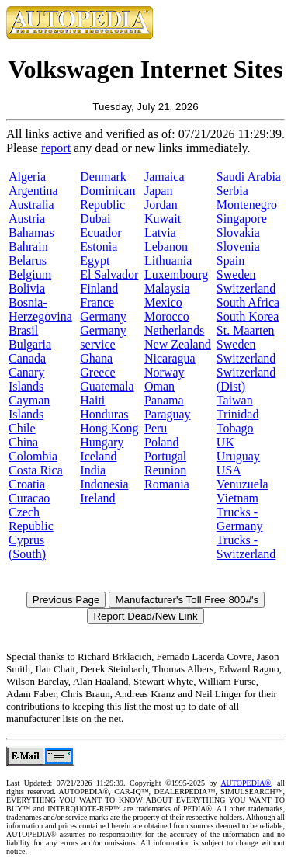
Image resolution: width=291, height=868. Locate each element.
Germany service (103, 337)
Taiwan (235, 400)
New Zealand (178, 344)
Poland (161, 442)
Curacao (29, 498)
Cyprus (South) (27, 547)
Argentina (33, 191)
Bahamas (31, 233)
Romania (167, 484)
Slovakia (238, 233)
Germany (103, 316)
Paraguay (168, 414)
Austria (27, 219)
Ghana (96, 358)
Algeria (27, 177)
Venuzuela (242, 484)
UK (225, 442)
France (97, 302)
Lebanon (166, 247)
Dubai (95, 219)
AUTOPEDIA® (246, 783)
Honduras (104, 414)
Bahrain (28, 247)
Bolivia (27, 288)
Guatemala (107, 386)
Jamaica (165, 177)
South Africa (248, 302)
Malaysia (167, 288)
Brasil (23, 330)
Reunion (165, 470)
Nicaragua (170, 358)
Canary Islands (26, 379)
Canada (27, 358)
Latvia (160, 233)
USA (229, 470)
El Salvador (109, 274)
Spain (230, 260)
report (56, 148)
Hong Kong (109, 428)
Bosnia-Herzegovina (40, 309)
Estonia (99, 247)
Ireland (97, 498)
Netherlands (174, 330)
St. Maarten (246, 330)
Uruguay (238, 456)
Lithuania (168, 260)
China (23, 442)
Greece (97, 372)
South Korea (248, 316)
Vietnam (237, 498)
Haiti (92, 400)
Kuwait (163, 219)
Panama (164, 400)
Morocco (167, 316)
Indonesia (104, 484)
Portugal (165, 456)
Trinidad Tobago (238, 421)
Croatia (27, 484)
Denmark (103, 177)
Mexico (163, 302)
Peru (156, 428)
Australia (31, 205)
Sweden (236, 274)
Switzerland (246, 288)
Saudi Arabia (249, 177)
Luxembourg (176, 274)
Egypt (95, 260)
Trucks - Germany (240, 519)
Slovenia (238, 247)
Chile (22, 428)
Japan (158, 191)
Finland (99, 288)
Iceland (98, 456)
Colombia (33, 456)
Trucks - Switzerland (246, 547)
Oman (159, 386)
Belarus (28, 260)
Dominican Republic (107, 198)
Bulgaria (30, 344)
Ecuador (100, 233)
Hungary (102, 442)
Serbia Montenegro (247, 198)
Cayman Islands (29, 407)
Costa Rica (36, 470)
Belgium (30, 274)
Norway (165, 372)
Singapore (242, 219)
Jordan (161, 205)
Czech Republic (31, 519)
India (93, 470)
